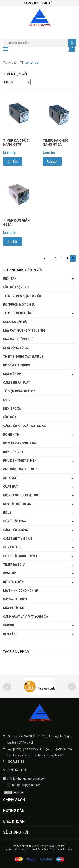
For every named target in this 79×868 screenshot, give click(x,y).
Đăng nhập (31, 3)
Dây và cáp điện (15, 599)
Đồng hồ (10, 573)
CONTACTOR (12, 547)
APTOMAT (11, 478)
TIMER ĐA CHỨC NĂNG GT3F (16, 143)
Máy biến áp (12, 374)
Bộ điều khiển (13, 582)
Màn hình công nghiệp (21, 591)
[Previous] (45, 258)
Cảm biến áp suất (17, 383)
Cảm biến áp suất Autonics (25, 426)
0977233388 (16, 762)
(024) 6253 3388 (18, 770)
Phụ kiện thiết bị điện (20, 461)
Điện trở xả (12, 409)
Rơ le (7, 513)
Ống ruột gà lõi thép (20, 469)
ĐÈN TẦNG (10, 634)
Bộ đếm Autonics (17, 365)
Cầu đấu (9, 417)
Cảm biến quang (16, 530)
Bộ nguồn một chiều (19, 304)
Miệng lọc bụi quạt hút (22, 495)
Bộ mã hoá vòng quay (20, 443)
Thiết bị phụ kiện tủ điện (22, 296)
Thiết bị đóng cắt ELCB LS (23, 357)
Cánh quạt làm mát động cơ (26, 617)
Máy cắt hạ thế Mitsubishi (24, 330)
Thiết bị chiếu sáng (18, 313)
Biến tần (10, 278)
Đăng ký (47, 3)
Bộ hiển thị (12, 435)
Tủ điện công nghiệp (19, 391)
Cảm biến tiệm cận (17, 539)
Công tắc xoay (15, 521)
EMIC (7, 400)
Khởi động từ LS (16, 348)
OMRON (9, 625)
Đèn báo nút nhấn (17, 504)
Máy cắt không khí (18, 339)
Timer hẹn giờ (14, 565)
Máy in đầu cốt (15, 608)
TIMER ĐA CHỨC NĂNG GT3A (56, 143)
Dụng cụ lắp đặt (16, 322)
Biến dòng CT (13, 452)
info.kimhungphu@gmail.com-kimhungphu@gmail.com (27, 782)
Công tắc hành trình (20, 556)
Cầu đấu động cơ (16, 287)
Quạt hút (11, 487)
